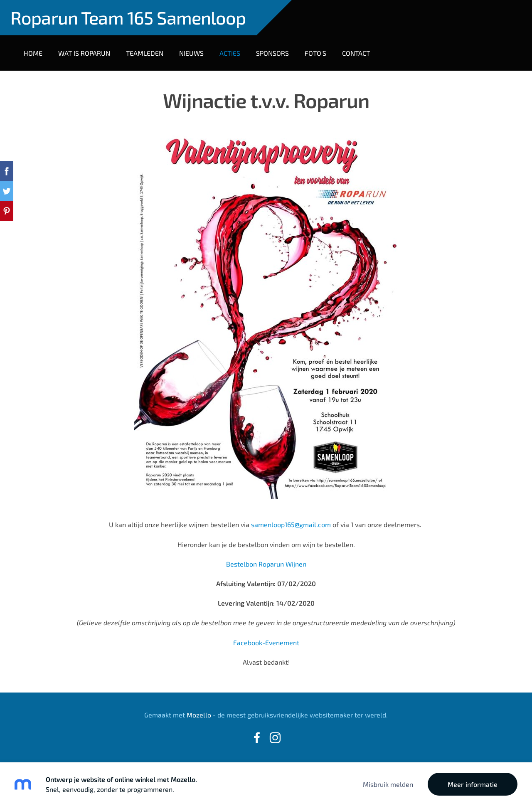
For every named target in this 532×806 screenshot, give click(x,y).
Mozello (199, 715)
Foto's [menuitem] (315, 53)
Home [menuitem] (33, 53)
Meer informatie (473, 784)
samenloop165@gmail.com (292, 524)
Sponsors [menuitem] (272, 53)
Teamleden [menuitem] (145, 53)
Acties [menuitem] (230, 53)
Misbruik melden (388, 784)
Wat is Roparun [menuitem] (84, 53)
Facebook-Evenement (266, 642)
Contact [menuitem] (356, 53)
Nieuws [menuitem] (191, 53)
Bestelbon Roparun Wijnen (266, 564)
